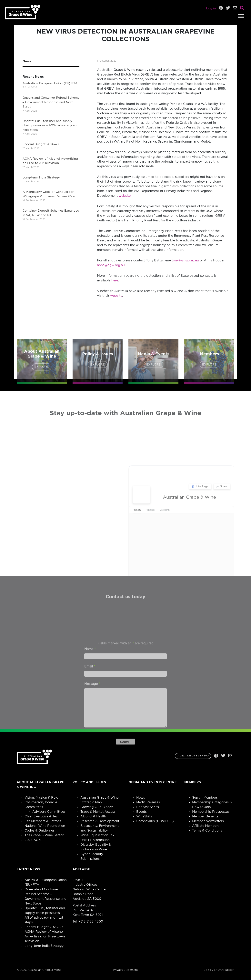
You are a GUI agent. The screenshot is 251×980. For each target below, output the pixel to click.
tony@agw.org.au (185, 260)
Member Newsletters (208, 821)
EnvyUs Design (224, 970)
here (115, 280)
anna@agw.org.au (111, 265)
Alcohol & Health (93, 816)
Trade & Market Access (98, 812)
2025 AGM (33, 840)
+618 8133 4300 (91, 922)
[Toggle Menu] (241, 16)
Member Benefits (205, 816)
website (125, 196)
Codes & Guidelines (40, 831)
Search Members (205, 798)
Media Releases (148, 802)
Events (141, 812)
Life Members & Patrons (43, 821)
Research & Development (100, 821)
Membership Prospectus (211, 812)
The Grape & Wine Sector (44, 835)
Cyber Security (92, 854)
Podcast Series (148, 807)
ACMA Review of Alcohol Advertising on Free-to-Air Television (45, 936)
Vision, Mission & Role (41, 798)
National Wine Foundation (45, 826)
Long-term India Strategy (41, 178)
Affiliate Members (206, 826)
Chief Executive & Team (42, 816)
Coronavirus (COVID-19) (155, 821)
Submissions (90, 859)
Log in (211, 8)
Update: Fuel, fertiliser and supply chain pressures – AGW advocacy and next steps (50, 126)
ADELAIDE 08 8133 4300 (193, 756)
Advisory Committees (49, 812)
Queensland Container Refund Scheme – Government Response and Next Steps (51, 102)
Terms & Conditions (207, 831)
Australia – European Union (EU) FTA (50, 83)
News (141, 798)
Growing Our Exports (97, 807)
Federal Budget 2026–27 (41, 144)
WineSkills (144, 816)
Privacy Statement (125, 970)
